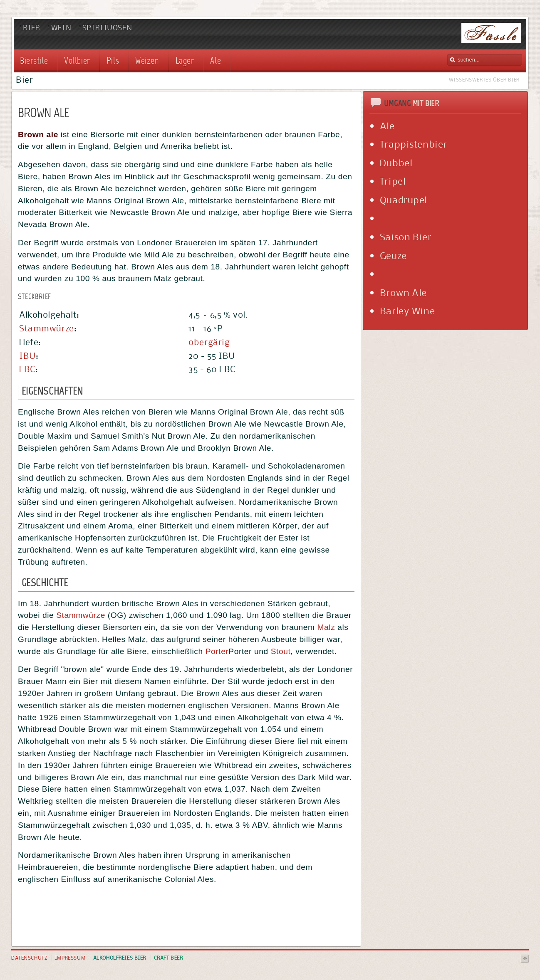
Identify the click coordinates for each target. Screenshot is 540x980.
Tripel (393, 181)
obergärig (209, 342)
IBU (27, 356)
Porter (217, 651)
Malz (326, 627)
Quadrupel (404, 200)
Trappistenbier (414, 144)
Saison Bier (406, 237)
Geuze (393, 255)
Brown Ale (403, 292)
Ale (387, 126)
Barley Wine (407, 311)
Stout (281, 651)
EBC (27, 369)
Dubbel (396, 163)
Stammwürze (47, 328)
